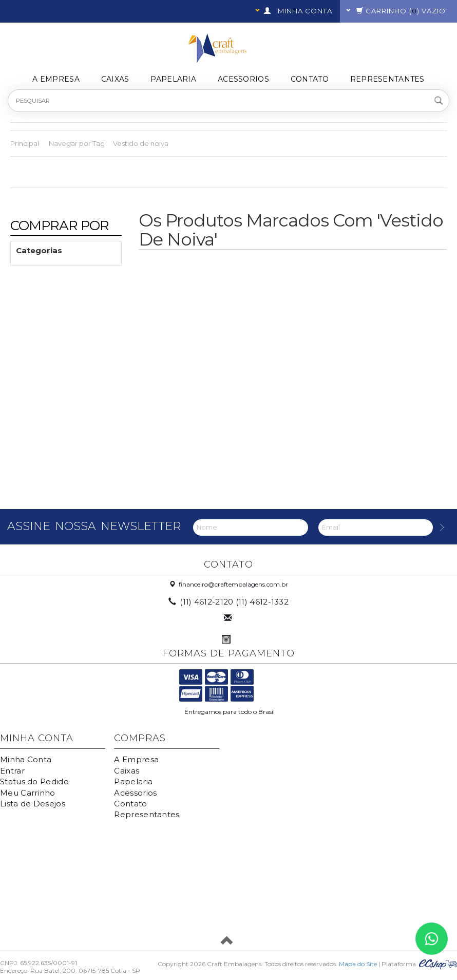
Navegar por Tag (77, 143)
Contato (310, 79)
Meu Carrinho (28, 793)
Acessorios (243, 79)
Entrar (12, 771)
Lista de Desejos (33, 804)
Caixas (115, 79)
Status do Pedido (34, 781)
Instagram (226, 639)
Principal (25, 143)
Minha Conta (26, 759)
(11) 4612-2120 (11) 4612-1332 (229, 602)
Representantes (387, 79)
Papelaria (173, 79)
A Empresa (56, 79)
